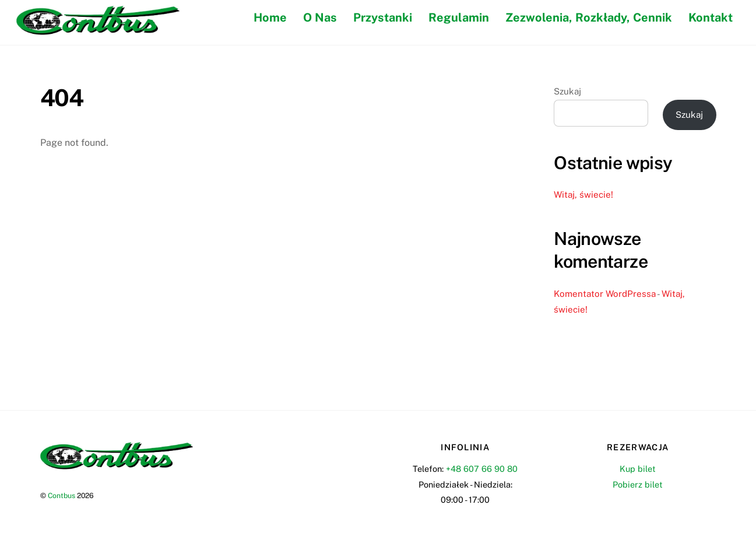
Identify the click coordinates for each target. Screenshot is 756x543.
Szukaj (567, 91)
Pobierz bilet (638, 484)
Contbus (61, 495)
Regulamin (459, 17)
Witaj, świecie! (583, 195)
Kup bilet (638, 469)
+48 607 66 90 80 (482, 469)
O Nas (320, 17)
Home (270, 17)
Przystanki (383, 17)
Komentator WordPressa (605, 294)
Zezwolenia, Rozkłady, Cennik (589, 17)
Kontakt (711, 17)
